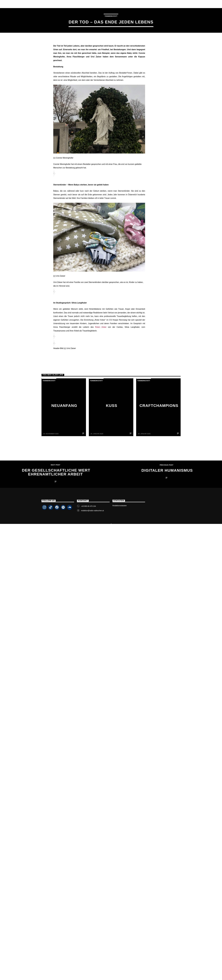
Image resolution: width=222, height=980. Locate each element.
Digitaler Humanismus (167, 518)
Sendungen (56, 4)
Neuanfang (64, 454)
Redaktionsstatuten (120, 554)
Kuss (112, 454)
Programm (88, 4)
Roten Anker (101, 375)
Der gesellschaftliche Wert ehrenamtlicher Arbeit (56, 520)
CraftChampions (159, 454)
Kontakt (123, 4)
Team (72, 4)
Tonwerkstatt (111, 40)
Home (20, 4)
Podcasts (106, 4)
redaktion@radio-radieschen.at (92, 559)
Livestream (36, 4)
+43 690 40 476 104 (88, 554)
